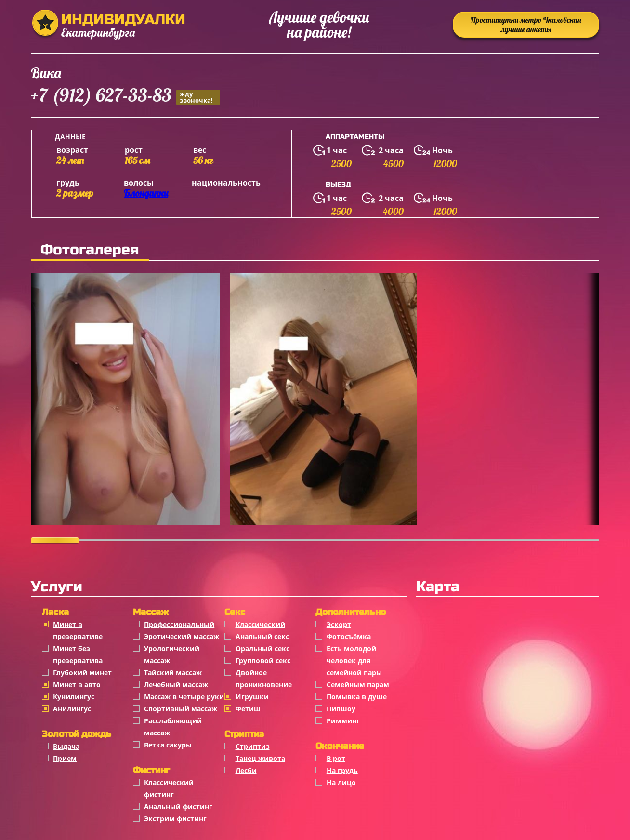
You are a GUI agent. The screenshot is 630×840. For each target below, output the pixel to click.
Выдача (66, 746)
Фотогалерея (90, 250)
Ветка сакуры (168, 745)
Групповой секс (263, 660)
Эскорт (339, 624)
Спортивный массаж (181, 709)
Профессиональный (179, 624)
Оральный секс (262, 648)
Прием (65, 758)
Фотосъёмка (349, 636)
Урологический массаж (172, 654)
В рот (336, 758)
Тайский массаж (173, 673)
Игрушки (252, 697)
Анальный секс (262, 636)
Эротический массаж (182, 636)
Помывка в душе (357, 697)
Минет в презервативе (78, 630)
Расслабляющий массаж (173, 727)
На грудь (342, 770)
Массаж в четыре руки (184, 697)
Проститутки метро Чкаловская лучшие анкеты (526, 25)
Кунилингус (74, 697)
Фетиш (248, 709)
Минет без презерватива (78, 654)
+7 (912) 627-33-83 (125, 97)
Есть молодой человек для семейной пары (354, 660)
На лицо (341, 782)
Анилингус (72, 709)
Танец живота (260, 758)
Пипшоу (341, 709)
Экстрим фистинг (175, 819)
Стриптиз (253, 746)
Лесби (246, 770)
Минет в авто (77, 685)
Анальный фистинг (178, 807)
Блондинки (146, 193)
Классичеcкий (260, 624)
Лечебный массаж (176, 685)
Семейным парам (358, 685)
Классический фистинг (169, 788)
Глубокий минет (82, 673)
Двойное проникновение (264, 679)
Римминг (343, 721)
